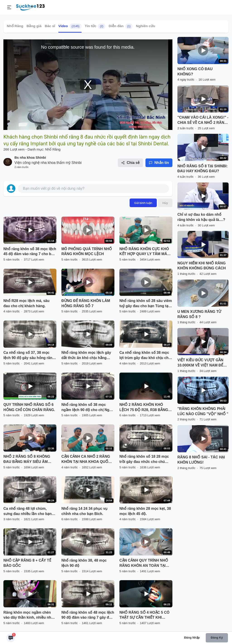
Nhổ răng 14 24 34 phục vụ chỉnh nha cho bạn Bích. (84, 511)
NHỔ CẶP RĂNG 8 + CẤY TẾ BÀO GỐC (27, 563)
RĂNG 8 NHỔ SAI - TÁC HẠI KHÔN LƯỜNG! (201, 460)
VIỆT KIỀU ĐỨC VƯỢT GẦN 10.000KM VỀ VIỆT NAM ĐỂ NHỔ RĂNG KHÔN (200, 363)
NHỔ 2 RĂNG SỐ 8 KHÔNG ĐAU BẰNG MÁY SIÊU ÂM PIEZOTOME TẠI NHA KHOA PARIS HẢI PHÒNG (27, 460)
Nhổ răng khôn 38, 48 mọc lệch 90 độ (84, 563)
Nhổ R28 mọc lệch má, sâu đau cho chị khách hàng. (26, 303)
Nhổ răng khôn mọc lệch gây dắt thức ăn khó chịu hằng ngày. (86, 356)
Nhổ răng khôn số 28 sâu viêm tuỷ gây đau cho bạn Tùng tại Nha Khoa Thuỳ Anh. (146, 304)
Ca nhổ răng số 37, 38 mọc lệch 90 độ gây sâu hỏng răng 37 (29, 356)
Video (70, 26)
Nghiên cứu (146, 26)
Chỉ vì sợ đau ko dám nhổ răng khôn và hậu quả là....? (201, 217)
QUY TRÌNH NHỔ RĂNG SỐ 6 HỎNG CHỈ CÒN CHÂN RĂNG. (29, 407)
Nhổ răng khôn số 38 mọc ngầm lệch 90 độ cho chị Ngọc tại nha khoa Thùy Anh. (87, 408)
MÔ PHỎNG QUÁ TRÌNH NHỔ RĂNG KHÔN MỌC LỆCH (87, 251)
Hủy (165, 203)
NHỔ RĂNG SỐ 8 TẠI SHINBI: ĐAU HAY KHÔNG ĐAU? (203, 169)
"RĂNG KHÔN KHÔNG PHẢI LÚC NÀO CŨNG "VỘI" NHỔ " (203, 411)
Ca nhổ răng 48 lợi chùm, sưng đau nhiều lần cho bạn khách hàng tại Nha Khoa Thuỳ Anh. (28, 512)
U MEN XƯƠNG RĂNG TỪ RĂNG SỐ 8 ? (199, 314)
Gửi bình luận (143, 203)
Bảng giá (34, 26)
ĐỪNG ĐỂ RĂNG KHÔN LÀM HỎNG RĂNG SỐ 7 (86, 303)
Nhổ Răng (15, 26)
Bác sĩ (50, 26)
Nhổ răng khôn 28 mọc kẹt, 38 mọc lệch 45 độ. (145, 511)
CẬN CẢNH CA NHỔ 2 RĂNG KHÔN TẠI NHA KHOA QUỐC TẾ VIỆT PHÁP (86, 460)
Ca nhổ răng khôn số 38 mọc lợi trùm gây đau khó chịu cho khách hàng (145, 356)
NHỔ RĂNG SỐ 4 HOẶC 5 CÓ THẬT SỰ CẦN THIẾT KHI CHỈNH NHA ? (144, 615)
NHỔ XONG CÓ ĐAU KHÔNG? (195, 72)
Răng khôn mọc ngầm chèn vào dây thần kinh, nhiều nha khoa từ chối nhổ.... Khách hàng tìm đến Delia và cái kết (28, 615)
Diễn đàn (121, 26)
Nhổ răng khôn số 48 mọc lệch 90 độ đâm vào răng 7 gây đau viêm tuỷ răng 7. (88, 615)
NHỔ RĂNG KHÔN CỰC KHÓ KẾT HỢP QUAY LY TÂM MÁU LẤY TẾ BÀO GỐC (145, 252)
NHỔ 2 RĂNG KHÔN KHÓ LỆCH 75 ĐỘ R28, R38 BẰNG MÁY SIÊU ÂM (144, 408)
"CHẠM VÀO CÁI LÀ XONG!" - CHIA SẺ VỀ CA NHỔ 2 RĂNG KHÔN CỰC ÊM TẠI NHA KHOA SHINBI (203, 120)
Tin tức (95, 26)
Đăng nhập (192, 638)
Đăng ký (217, 638)
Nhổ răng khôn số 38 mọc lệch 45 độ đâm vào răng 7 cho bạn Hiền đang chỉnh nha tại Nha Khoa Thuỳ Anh (30, 252)
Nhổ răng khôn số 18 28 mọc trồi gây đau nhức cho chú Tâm (144, 460)
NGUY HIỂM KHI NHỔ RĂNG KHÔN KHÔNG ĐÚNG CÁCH (202, 266)
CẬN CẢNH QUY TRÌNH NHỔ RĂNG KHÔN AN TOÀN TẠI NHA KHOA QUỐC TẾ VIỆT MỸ (145, 563)
